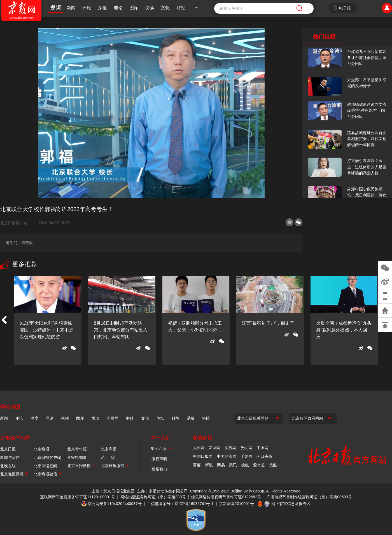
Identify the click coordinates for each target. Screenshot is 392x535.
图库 (134, 8)
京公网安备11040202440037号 (115, 504)
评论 (87, 8)
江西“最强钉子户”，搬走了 (268, 323)
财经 (181, 8)
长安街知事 (77, 457)
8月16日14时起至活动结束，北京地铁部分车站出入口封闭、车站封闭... (121, 330)
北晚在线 (8, 466)
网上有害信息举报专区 (291, 504)
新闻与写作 (10, 457)
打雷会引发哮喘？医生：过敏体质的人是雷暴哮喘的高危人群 (367, 167)
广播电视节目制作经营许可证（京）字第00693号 (309, 497)
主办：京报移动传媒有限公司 (162, 491)
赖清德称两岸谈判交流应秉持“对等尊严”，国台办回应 (367, 110)
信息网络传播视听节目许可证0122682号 (226, 497)
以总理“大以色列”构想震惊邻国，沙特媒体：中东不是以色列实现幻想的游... (46, 330)
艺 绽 (108, 457)
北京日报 (8, 449)
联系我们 (159, 469)
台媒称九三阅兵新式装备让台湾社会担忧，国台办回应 (367, 58)
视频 (55, 8)
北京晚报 (41, 449)
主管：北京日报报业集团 (113, 491)
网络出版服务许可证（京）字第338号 (153, 497)
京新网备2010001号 (236, 504)
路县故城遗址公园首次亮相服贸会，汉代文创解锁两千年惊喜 (367, 139)
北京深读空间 (45, 466)
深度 (102, 8)
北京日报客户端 (14, 223)
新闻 (71, 8)
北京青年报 (77, 449)
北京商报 (109, 449)
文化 (165, 8)
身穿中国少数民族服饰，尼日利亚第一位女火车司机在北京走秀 (367, 195)
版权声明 (159, 459)
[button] (4, 320)
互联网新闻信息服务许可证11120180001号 (78, 497)
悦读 (150, 8)
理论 (118, 8)
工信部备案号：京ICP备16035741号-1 (180, 504)
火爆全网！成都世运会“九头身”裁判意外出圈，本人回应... (344, 330)
